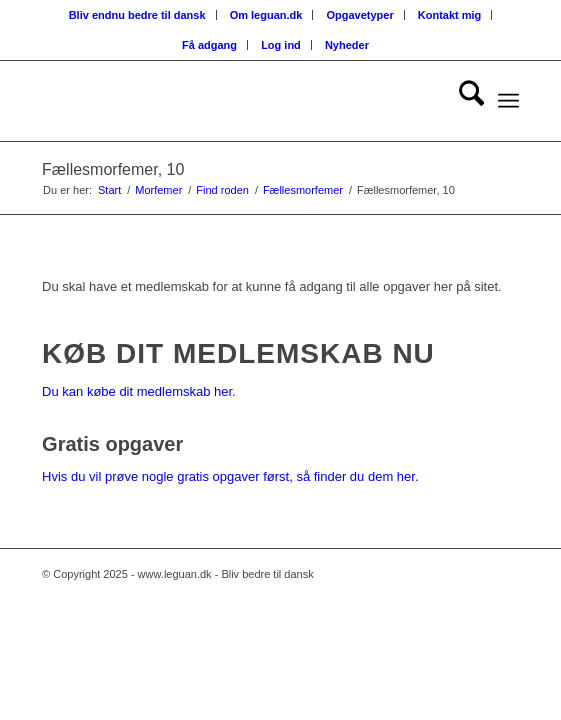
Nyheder (347, 45)
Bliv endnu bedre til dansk (137, 15)
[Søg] (461, 101)
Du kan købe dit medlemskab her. (139, 391)
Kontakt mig (450, 15)
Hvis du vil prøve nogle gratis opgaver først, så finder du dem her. (230, 476)
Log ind (281, 45)
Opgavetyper (359, 15)
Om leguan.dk (266, 15)
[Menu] (508, 101)
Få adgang (209, 45)
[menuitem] (138, 15)
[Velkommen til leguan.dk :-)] (232, 101)
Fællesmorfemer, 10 (113, 169)
